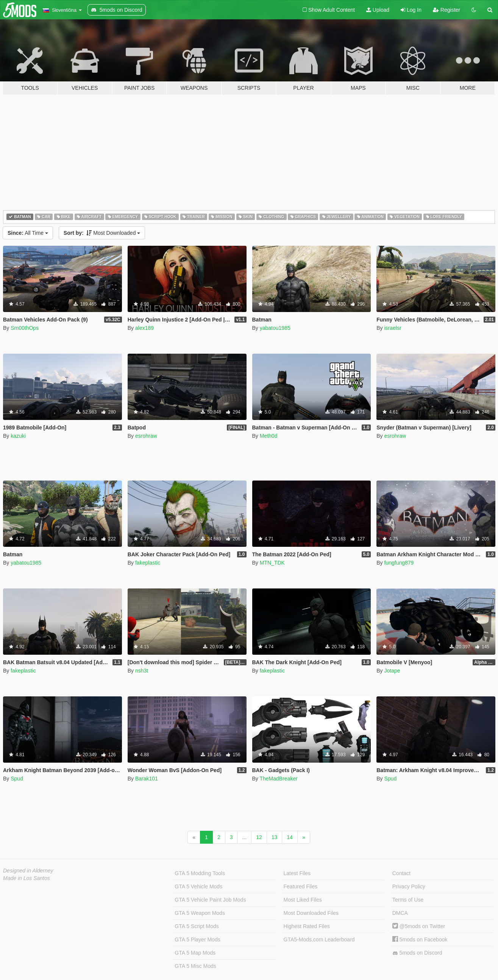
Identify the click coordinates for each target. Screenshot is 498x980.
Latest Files (297, 873)
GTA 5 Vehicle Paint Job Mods (210, 900)
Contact (401, 873)
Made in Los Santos (27, 878)
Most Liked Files (303, 900)
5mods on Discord (417, 953)
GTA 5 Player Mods (197, 939)
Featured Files (301, 886)
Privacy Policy (409, 886)
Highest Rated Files (307, 926)
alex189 (144, 328)
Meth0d (269, 436)
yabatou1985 (275, 328)
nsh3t (142, 671)
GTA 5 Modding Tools (200, 873)
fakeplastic (148, 563)
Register (446, 10)
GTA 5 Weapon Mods (200, 913)
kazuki (18, 436)
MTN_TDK (272, 563)
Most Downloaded (102, 233)
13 (275, 837)
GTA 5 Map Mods (195, 953)
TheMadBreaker (278, 779)
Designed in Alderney (28, 871)
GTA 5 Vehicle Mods (198, 886)
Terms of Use (408, 900)
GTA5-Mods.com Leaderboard (319, 939)
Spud (17, 779)
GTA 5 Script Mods (197, 926)
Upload (378, 10)
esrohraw (146, 436)
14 (290, 837)
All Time (28, 233)
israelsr (393, 328)
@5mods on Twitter (419, 926)
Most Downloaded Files (311, 913)
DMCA (400, 913)
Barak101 (147, 779)
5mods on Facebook (420, 939)
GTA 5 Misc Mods (195, 966)
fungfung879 (399, 563)
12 (259, 837)
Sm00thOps (25, 328)
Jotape (392, 671)
